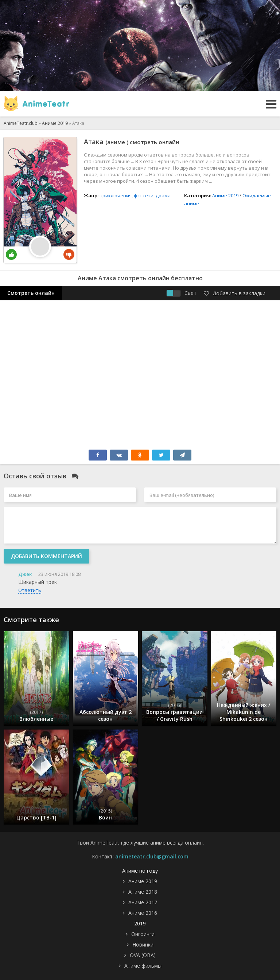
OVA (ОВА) (143, 955)
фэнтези (144, 195)
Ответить (30, 590)
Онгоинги (143, 934)
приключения (116, 195)
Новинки (143, 945)
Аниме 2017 (143, 902)
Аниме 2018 (143, 892)
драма (163, 195)
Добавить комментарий (46, 556)
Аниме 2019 (225, 195)
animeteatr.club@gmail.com (152, 856)
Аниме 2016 (143, 913)
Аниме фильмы (143, 966)
